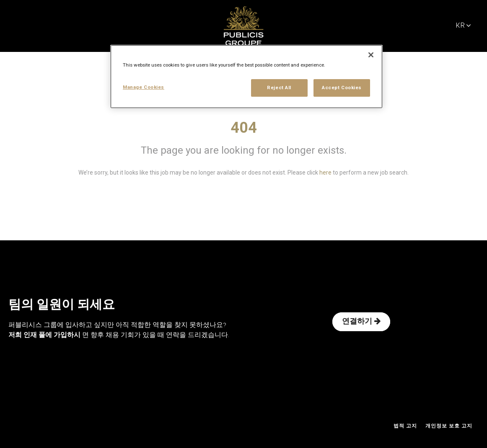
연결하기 (361, 322)
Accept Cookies (342, 88)
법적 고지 (405, 426)
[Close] (371, 55)
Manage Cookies (144, 87)
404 (244, 128)
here (325, 173)
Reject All (279, 88)
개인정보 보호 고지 (449, 426)
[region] (246, 77)
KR (463, 26)
